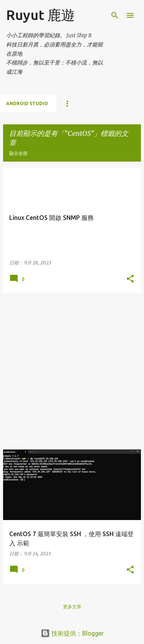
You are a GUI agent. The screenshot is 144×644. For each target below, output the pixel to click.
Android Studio (27, 103)
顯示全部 (18, 153)
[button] (130, 279)
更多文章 (72, 607)
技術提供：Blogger (72, 633)
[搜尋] (115, 15)
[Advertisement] (72, 371)
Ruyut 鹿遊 (41, 15)
